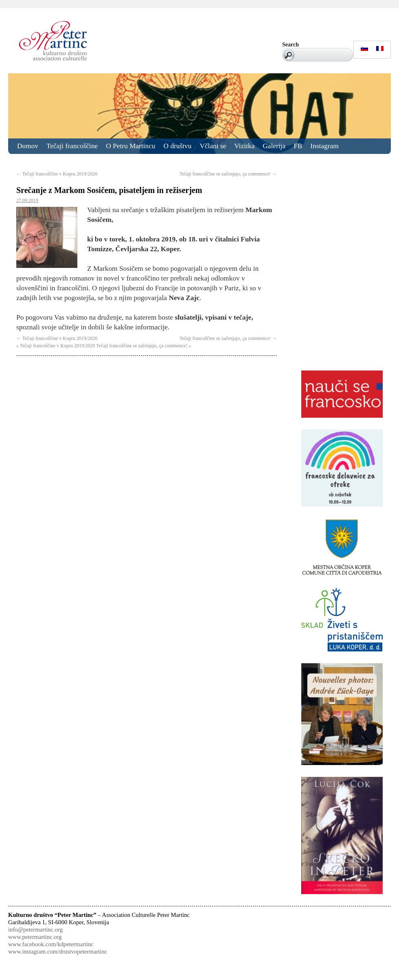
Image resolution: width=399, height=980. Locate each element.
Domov (28, 146)
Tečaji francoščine (72, 146)
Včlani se (213, 146)
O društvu (178, 146)
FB (298, 146)
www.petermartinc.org (35, 937)
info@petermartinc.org (35, 930)
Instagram (324, 146)
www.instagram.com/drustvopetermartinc (58, 951)
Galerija (274, 146)
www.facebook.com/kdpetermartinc (51, 944)
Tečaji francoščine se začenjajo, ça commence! (228, 174)
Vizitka (244, 146)
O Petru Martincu (130, 146)
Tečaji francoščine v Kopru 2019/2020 (57, 174)
